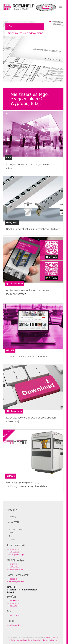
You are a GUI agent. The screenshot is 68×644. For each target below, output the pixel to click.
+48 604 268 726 (13, 552)
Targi (11, 536)
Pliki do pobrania (16, 530)
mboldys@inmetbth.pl (15, 570)
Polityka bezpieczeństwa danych (21, 640)
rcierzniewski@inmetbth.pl (16, 582)
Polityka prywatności (52, 637)
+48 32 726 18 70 (13, 616)
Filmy (11, 533)
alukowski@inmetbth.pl (15, 555)
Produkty (12, 517)
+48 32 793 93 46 (13, 549)
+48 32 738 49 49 (13, 579)
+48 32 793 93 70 (13, 564)
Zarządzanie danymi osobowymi (45, 640)
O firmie (12, 540)
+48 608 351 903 (13, 567)
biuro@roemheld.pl (14, 625)
